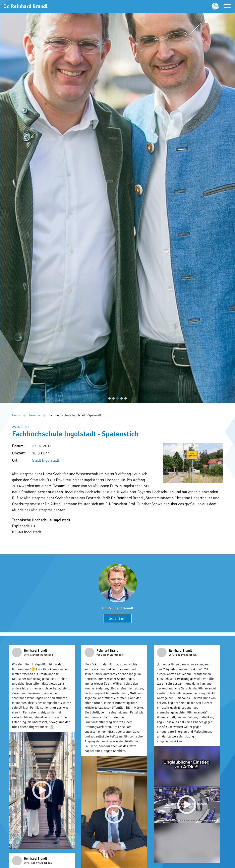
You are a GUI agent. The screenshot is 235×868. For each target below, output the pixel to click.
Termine (34, 415)
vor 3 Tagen (176, 655)
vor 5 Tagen (31, 863)
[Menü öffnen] (227, 7)
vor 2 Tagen (103, 655)
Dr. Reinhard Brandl (118, 608)
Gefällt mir (118, 618)
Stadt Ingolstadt (46, 460)
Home (16, 415)
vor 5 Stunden (32, 655)
